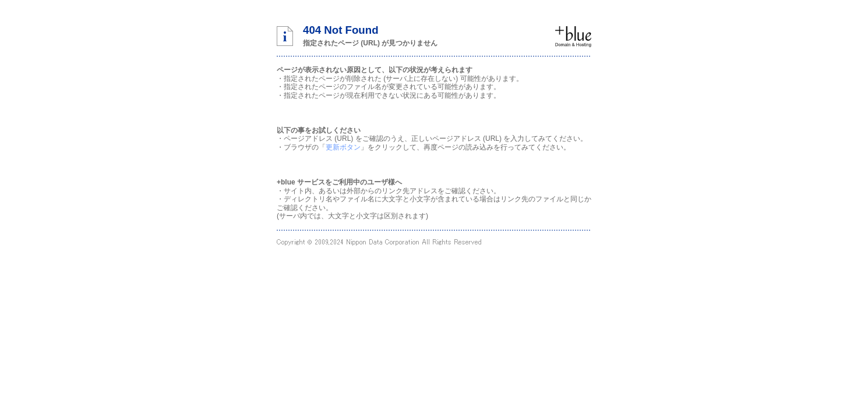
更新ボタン (343, 147)
